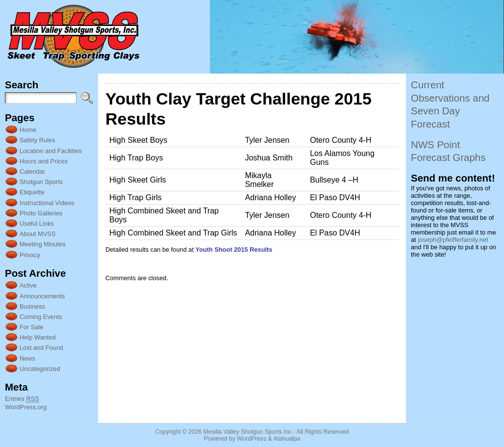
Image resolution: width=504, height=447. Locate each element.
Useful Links (37, 223)
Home (28, 130)
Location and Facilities (51, 151)
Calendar (32, 171)
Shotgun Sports (41, 182)
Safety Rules (38, 140)
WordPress (252, 439)
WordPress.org (26, 407)
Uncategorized (40, 369)
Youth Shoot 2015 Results (234, 250)
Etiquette (32, 192)
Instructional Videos (47, 203)
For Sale (31, 327)
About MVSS (38, 234)
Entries (22, 399)
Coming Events (41, 317)
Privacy (30, 255)
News (27, 358)
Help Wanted (38, 337)
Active (28, 285)
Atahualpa (287, 439)
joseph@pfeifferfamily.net (453, 240)
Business (32, 306)
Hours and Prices (44, 161)
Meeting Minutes (43, 244)
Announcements (42, 296)
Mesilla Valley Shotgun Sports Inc (248, 432)
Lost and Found (41, 348)
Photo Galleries (41, 213)
